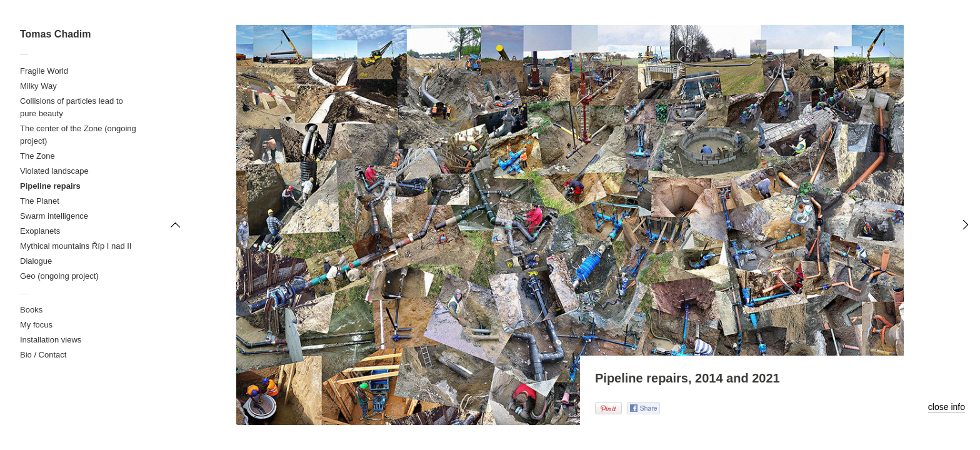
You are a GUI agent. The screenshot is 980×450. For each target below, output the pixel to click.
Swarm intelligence (54, 216)
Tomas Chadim (56, 34)
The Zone (37, 156)
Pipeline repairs (50, 186)
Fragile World (44, 71)
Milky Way (38, 86)
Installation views (51, 340)
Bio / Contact (43, 355)
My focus (36, 325)
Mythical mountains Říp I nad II (76, 246)
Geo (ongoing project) (59, 276)
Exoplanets (40, 231)
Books (31, 310)
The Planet (40, 201)
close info (947, 407)
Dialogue (36, 261)
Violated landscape (54, 171)
